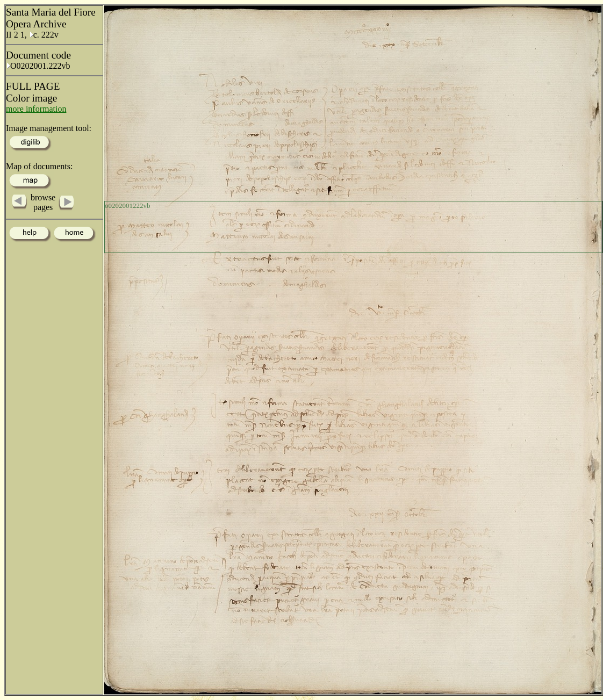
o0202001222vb (128, 205)
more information (36, 109)
